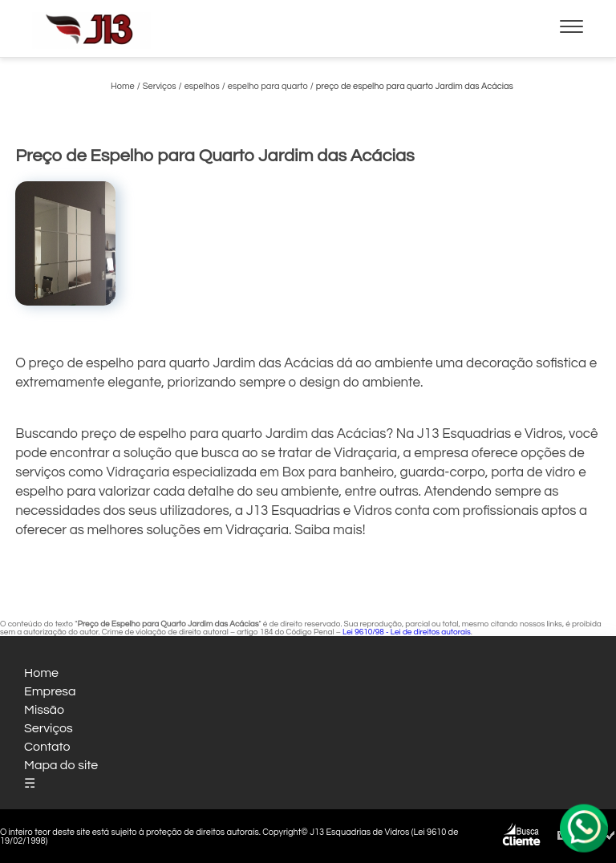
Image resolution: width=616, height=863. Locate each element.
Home (41, 673)
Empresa (50, 691)
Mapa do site (61, 765)
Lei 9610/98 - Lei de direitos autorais (407, 632)
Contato (47, 747)
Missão (44, 710)
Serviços (49, 728)
